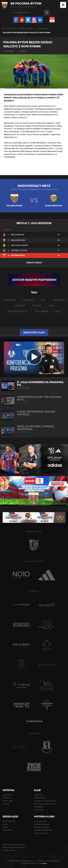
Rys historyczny (40, 821)
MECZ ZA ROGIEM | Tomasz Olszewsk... (34, 429)
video (58, 311)
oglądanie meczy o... (18, 311)
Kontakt (6, 804)
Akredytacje (39, 807)
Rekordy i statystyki (42, 827)
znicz (51, 306)
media (42, 863)
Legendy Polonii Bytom (43, 830)
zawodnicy (20, 306)
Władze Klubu (40, 798)
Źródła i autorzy (9, 850)
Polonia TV (7, 798)
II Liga (5, 824)
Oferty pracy (39, 810)
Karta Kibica (7, 830)
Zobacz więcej (34, 263)
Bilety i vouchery (9, 821)
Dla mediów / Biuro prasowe (45, 804)
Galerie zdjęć (8, 801)
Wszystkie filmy (34, 333)
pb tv (44, 300)
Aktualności (43, 29)
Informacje (38, 795)
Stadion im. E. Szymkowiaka (45, 801)
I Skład (5, 827)
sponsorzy (28, 300)
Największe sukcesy (42, 824)
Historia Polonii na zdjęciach (14, 845)
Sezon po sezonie (41, 833)
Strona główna (26, 29)
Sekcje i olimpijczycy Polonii (13, 847)
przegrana (59, 300)
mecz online (42, 311)
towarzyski (10, 300)
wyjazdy (37, 306)
